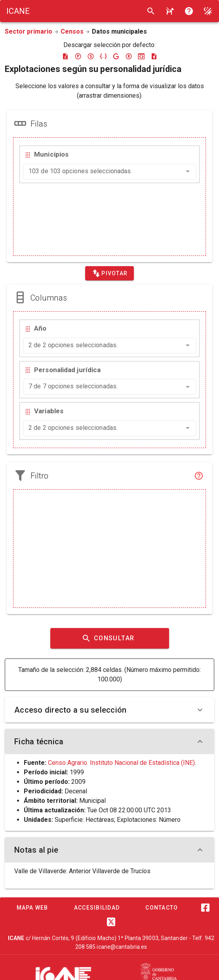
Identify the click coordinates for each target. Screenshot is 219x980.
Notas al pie (109, 850)
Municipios (51, 154)
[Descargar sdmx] (91, 56)
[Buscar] (151, 11)
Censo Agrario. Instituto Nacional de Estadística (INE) (121, 763)
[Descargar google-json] (116, 56)
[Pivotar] (109, 273)
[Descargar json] (103, 56)
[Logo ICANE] (18, 11)
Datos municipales (119, 31)
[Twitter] (111, 922)
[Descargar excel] (65, 56)
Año (40, 328)
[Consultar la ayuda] (170, 11)
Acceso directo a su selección (109, 710)
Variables (49, 411)
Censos (72, 31)
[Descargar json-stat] (141, 56)
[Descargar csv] (154, 56)
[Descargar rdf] (129, 56)
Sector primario (29, 31)
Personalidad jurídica (67, 370)
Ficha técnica (109, 742)
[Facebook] (206, 908)
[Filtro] (199, 476)
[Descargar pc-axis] (78, 56)
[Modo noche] (208, 11)
